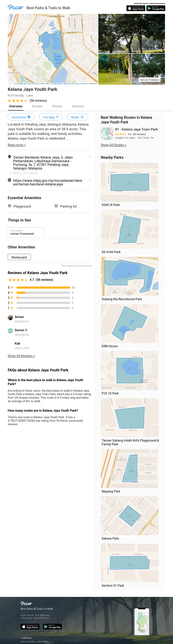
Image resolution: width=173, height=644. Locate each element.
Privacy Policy (43, 641)
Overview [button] (16, 106)
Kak (17, 343)
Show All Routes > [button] (114, 145)
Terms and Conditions (28, 641)
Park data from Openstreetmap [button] (77, 266)
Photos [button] (57, 106)
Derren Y (21, 330)
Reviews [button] (78, 106)
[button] (150, 80)
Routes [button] (37, 106)
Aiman (19, 317)
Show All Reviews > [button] (21, 356)
